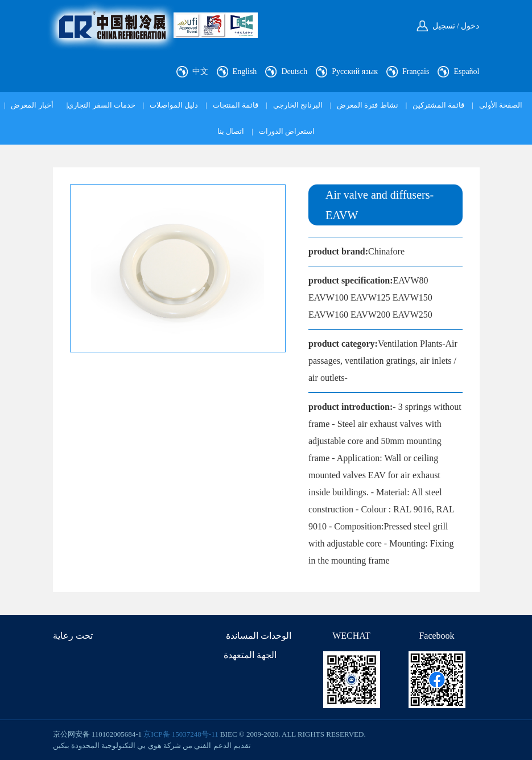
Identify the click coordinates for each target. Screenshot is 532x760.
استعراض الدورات (287, 131)
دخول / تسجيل (456, 26)
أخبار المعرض (32, 105)
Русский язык (355, 71)
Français (416, 71)
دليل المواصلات (174, 105)
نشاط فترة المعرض (368, 105)
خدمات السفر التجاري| (101, 105)
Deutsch (294, 71)
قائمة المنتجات (236, 105)
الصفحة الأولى (501, 105)
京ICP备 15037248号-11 (181, 734)
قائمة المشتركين (438, 105)
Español (466, 71)
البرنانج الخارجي (298, 105)
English (245, 71)
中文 (200, 71)
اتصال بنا (231, 131)
